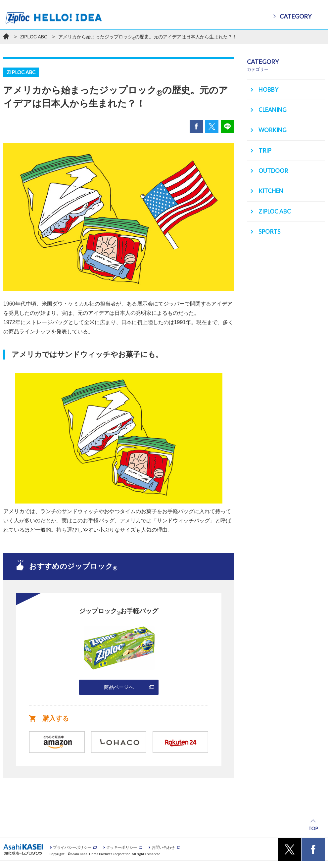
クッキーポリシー (122, 854)
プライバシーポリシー (72, 854)
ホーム (6, 36)
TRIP (267, 148)
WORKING (274, 128)
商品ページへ (119, 691)
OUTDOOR (274, 168)
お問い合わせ (163, 854)
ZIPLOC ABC (34, 37)
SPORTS (271, 226)
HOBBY (270, 89)
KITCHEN (272, 187)
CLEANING (274, 109)
